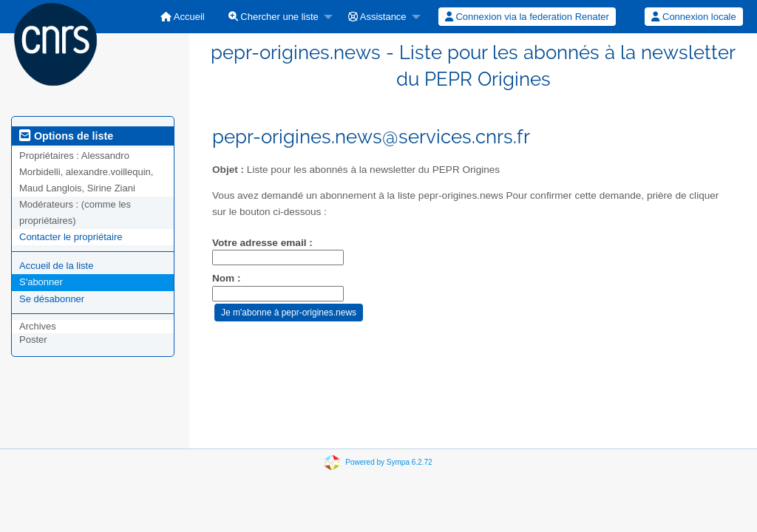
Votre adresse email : (262, 243)
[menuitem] (183, 17)
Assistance (377, 17)
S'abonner (41, 282)
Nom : (227, 278)
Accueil (183, 17)
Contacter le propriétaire (71, 237)
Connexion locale (693, 17)
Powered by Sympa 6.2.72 (388, 462)
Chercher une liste (274, 17)
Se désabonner (52, 299)
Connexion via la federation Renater (527, 17)
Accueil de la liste (56, 266)
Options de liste (66, 136)
